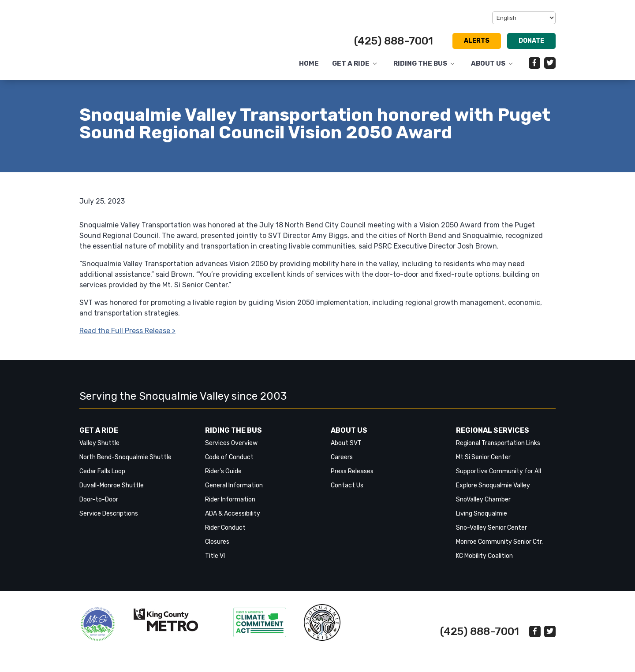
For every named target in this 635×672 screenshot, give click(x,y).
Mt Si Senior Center (483, 457)
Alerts (477, 41)
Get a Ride (351, 64)
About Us (488, 64)
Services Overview (231, 443)
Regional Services (493, 430)
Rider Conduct (225, 528)
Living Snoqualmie (482, 514)
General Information (234, 485)
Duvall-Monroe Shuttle (112, 485)
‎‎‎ (98, 624)
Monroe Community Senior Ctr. (499, 542)
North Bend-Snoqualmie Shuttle (125, 457)
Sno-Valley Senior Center (491, 528)
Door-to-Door (99, 499)
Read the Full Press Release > (127, 331)
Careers (342, 457)
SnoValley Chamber (483, 499)
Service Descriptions (109, 514)
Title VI (215, 556)
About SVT (346, 443)
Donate (531, 41)
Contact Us (347, 485)
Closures (217, 542)
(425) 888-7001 (394, 41)
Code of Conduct (229, 457)
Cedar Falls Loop (102, 471)
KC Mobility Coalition (484, 556)
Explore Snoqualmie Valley (493, 485)
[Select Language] (524, 18)
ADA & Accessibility (233, 514)
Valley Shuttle (99, 443)
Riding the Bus (420, 64)
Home (309, 64)
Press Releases (352, 471)
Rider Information (230, 499)
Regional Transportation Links (498, 443)
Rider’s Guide (223, 471)
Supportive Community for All (499, 471)
